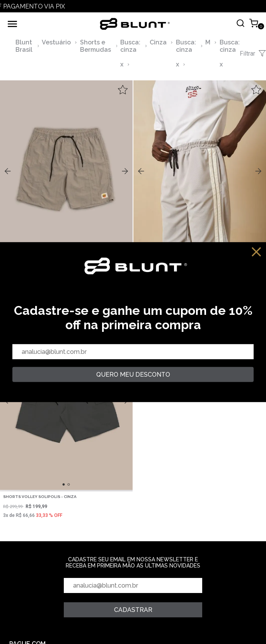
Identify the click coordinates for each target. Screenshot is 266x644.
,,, (66, 170)
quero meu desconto (133, 375)
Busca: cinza (130, 46)
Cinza (158, 42)
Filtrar (253, 53)
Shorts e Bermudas (95, 46)
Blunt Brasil (24, 46)
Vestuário (56, 42)
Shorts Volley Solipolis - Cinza (40, 497)
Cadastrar (133, 610)
